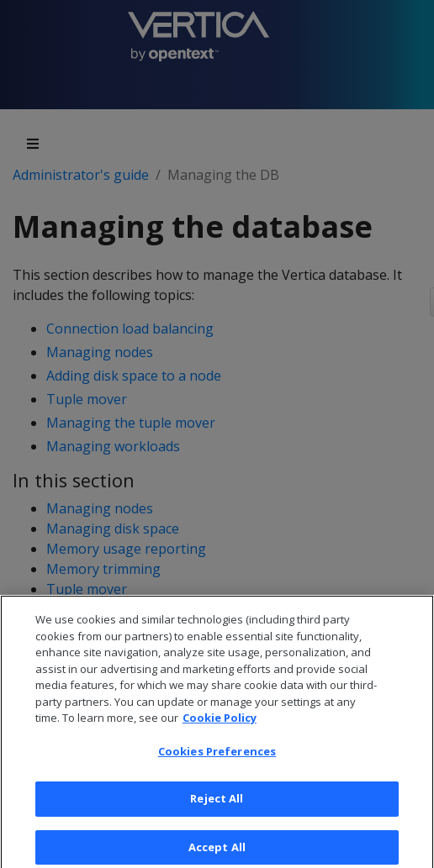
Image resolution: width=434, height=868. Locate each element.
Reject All (217, 808)
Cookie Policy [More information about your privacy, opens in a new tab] (220, 728)
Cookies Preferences (217, 761)
